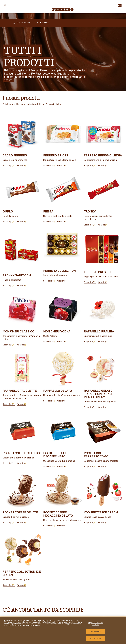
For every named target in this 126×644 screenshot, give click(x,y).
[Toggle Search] (5, 6)
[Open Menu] (121, 6)
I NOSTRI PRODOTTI (24, 23)
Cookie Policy (34, 626)
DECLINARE (96, 632)
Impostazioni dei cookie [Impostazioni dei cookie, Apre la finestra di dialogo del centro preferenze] (96, 624)
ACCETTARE (96, 638)
